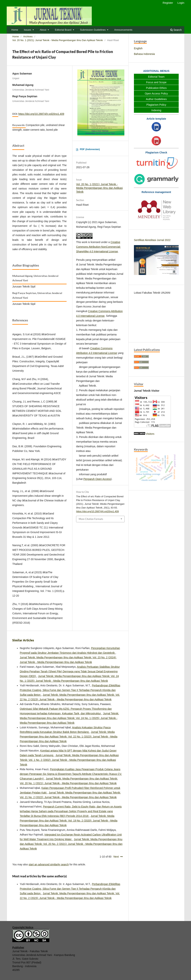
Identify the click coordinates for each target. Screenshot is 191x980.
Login (181, 3)
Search (176, 30)
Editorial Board (63, 30)
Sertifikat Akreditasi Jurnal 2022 (152, 240)
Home (15, 30)
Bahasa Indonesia (144, 54)
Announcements (123, 30)
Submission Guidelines (93, 30)
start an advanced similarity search (49, 864)
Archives (28, 36)
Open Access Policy (156, 94)
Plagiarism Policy (156, 105)
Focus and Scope (156, 82)
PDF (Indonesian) (90, 149)
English (138, 48)
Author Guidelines (156, 99)
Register (168, 3)
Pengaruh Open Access (97, 479)
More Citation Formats (91, 519)
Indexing (156, 110)
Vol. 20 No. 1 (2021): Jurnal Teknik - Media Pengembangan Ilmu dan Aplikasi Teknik (58, 40)
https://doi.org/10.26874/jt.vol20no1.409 (41, 114)
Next (116, 857)
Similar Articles (23, 640)
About (43, 30)
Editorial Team (156, 77)
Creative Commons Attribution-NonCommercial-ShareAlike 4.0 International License (98, 247)
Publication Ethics (156, 88)
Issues (28, 30)
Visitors (150, 434)
